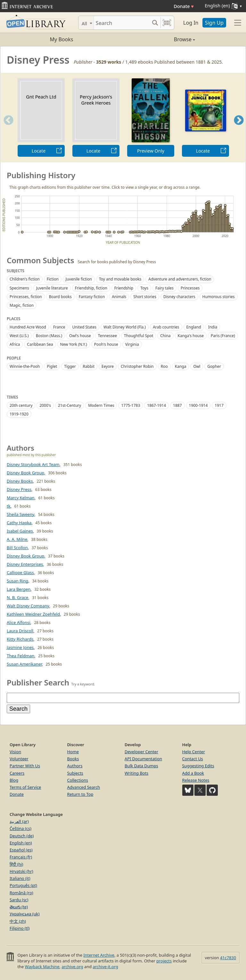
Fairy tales (164, 288)
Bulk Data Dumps (141, 766)
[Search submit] (155, 23)
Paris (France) (223, 336)
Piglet (52, 366)
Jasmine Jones (20, 647)
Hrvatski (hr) (21, 871)
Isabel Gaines (20, 531)
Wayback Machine (42, 967)
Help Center (194, 752)
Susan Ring (18, 581)
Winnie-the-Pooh (25, 366)
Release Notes (196, 780)
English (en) (21, 843)
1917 (219, 405)
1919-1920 (19, 414)
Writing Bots (136, 773)
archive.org (72, 967)
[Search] (122, 23)
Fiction (53, 279)
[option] (41, 118)
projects (164, 961)
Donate (184, 6)
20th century (21, 405)
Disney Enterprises (25, 564)
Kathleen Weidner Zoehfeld (33, 614)
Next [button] (239, 128)
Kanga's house (191, 336)
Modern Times (101, 405)
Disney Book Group (25, 473)
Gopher (214, 366)
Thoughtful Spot (139, 336)
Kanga (181, 366)
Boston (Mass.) (49, 336)
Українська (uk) (25, 914)
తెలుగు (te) (19, 907)
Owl (197, 366)
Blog (14, 780)
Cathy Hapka (19, 523)
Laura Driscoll (20, 631)
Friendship (124, 288)
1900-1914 (198, 405)
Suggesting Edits (198, 766)
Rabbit (89, 366)
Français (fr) (21, 857)
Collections (78, 780)
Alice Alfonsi (19, 622)
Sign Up (214, 23)
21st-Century (70, 405)
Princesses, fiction (26, 297)
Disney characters (179, 297)
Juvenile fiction (79, 279)
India (213, 327)
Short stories (145, 297)
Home (73, 752)
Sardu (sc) (19, 900)
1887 (177, 405)
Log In (191, 23)
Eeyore (108, 366)
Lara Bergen (19, 589)
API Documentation (143, 759)
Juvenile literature (52, 288)
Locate (39, 151)
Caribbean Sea (40, 344)
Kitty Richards (20, 639)
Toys (144, 288)
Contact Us (193, 759)
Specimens (19, 288)
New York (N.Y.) (74, 344)
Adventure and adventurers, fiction (180, 279)
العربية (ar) (19, 821)
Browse (159, 39)
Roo (164, 366)
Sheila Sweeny (20, 514)
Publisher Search (38, 682)
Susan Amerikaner (24, 664)
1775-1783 (131, 405)
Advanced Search (84, 787)
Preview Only (151, 151)
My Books (62, 39)
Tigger (70, 366)
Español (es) (21, 850)
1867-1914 (156, 405)
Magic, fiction (22, 305)
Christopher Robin (137, 366)
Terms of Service (25, 787)
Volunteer (19, 759)
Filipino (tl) (20, 928)
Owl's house (80, 336)
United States (84, 327)
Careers (17, 773)
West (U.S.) (19, 336)
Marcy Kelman (21, 498)
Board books (60, 297)
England (194, 327)
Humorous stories (219, 297)
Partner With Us (25, 766)
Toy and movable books (120, 279)
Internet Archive (99, 955)
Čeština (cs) (20, 828)
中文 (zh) (18, 921)
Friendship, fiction (91, 288)
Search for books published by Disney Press (117, 262)
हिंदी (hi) (16, 864)
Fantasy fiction (92, 297)
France (59, 327)
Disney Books (20, 481)
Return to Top (80, 794)
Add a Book (193, 773)
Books (73, 759)
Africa (15, 344)
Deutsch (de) (22, 836)
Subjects (75, 773)
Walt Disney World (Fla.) (125, 327)
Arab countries (166, 327)
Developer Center (141, 752)
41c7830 (228, 958)
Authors (75, 766)
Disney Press (19, 489)
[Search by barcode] (167, 23)
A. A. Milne (17, 539)
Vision (15, 752)
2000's (45, 405)
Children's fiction (25, 279)
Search (18, 709)
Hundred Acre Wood (28, 327)
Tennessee (107, 336)
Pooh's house (106, 344)
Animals (119, 297)
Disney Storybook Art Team (33, 464)
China (165, 336)
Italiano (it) (20, 878)
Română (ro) (21, 893)
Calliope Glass (20, 573)
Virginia (132, 344)
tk (9, 506)
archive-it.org (105, 967)
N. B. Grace (17, 597)
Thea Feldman (20, 656)
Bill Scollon (17, 548)
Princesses (190, 288)
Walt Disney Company (28, 606)
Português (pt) (23, 885)
